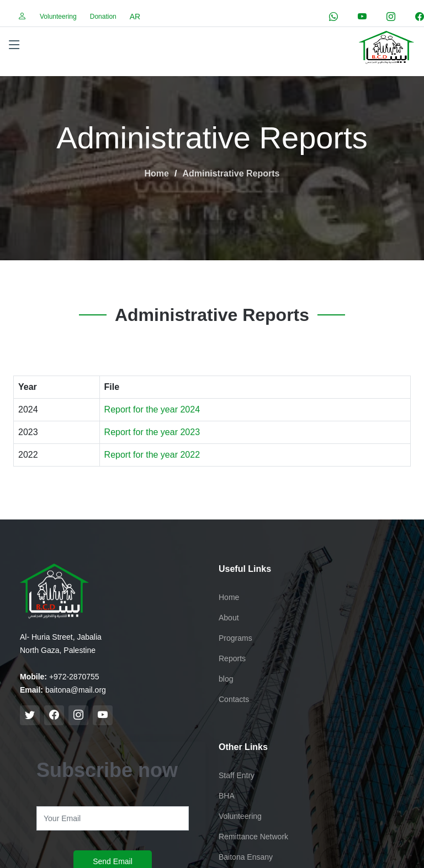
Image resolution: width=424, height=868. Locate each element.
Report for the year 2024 (152, 409)
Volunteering (58, 17)
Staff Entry (237, 775)
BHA (227, 796)
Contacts (234, 699)
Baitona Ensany (246, 857)
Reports (232, 658)
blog (226, 679)
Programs (235, 638)
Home (157, 173)
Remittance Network (253, 837)
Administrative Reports (231, 173)
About (229, 618)
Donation (103, 17)
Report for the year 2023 (152, 432)
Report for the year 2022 (152, 455)
